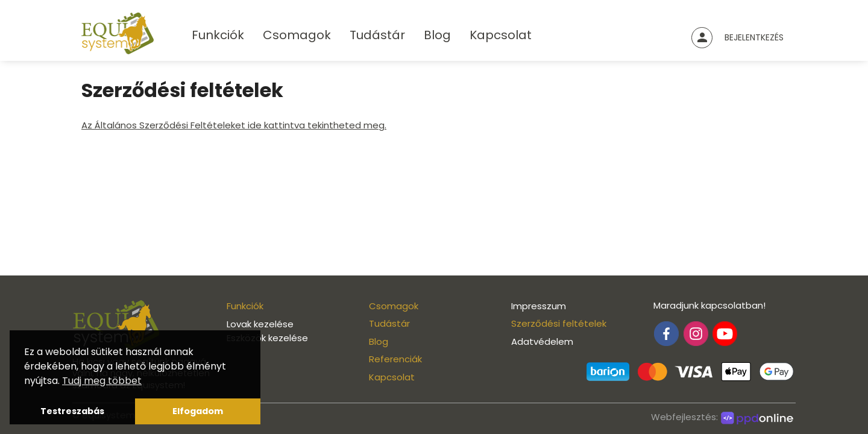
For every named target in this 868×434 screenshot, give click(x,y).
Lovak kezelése (260, 324)
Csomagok (297, 35)
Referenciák (395, 359)
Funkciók (218, 35)
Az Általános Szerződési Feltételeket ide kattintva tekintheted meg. (234, 125)
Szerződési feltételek (559, 323)
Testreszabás (72, 411)
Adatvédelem (542, 341)
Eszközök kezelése (267, 338)
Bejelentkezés (754, 37)
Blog (437, 35)
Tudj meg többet (102, 381)
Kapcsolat (501, 35)
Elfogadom (198, 411)
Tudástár (377, 35)
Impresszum (539, 306)
